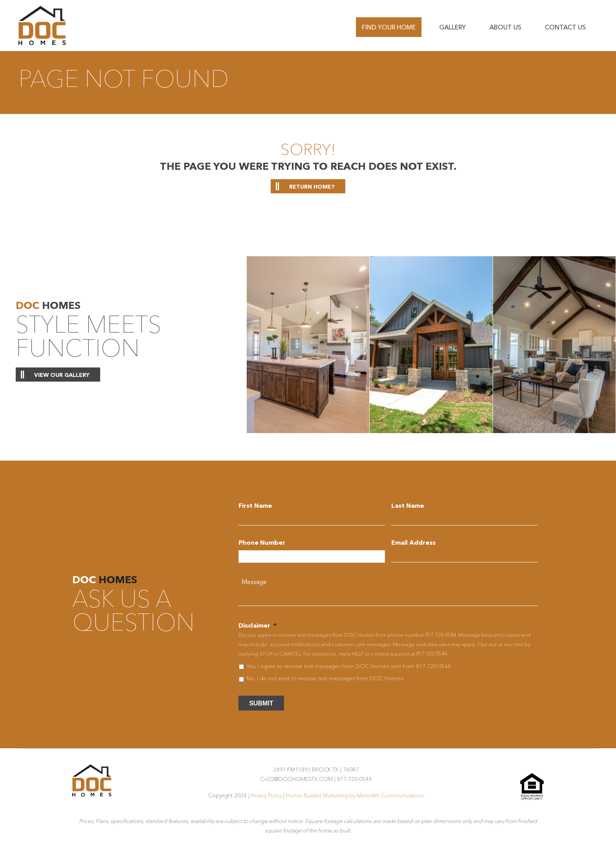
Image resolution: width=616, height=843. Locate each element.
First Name (255, 505)
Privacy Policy (266, 795)
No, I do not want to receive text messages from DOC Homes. (325, 678)
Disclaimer (258, 625)
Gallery (453, 27)
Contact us (565, 27)
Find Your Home (389, 27)
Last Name (408, 505)
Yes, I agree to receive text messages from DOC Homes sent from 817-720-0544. (349, 666)
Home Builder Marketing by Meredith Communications (355, 795)
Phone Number (262, 542)
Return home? (312, 187)
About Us (505, 27)
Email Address (413, 542)
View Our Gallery (62, 375)
